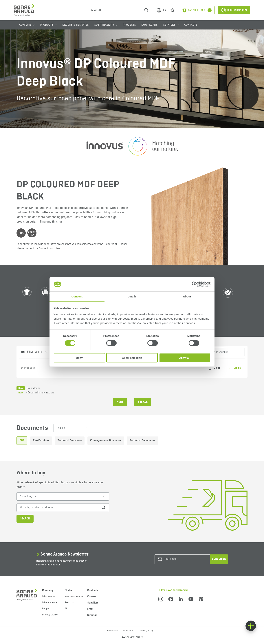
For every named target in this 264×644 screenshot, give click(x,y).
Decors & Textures (76, 25)
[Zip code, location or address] (57, 508)
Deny (79, 358)
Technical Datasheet (70, 441)
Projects (129, 25)
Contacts (191, 25)
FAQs (90, 609)
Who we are (48, 597)
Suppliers (93, 603)
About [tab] (187, 296)
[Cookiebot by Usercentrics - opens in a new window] (194, 284)
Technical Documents (142, 441)
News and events (74, 597)
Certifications (41, 441)
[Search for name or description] (217, 352)
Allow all (185, 358)
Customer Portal (234, 10)
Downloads (150, 25)
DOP (22, 441)
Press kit (69, 603)
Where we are (49, 603)
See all (143, 402)
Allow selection (132, 358)
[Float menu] (251, 626)
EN (161, 10)
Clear (213, 368)
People (46, 609)
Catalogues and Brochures (106, 441)
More (120, 402)
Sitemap (92, 615)
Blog (67, 609)
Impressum (113, 631)
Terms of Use (129, 631)
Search (25, 519)
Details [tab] (132, 296)
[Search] (117, 10)
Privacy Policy (147, 631)
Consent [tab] (77, 296)
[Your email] (179, 559)
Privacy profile (50, 615)
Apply (234, 368)
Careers (92, 597)
